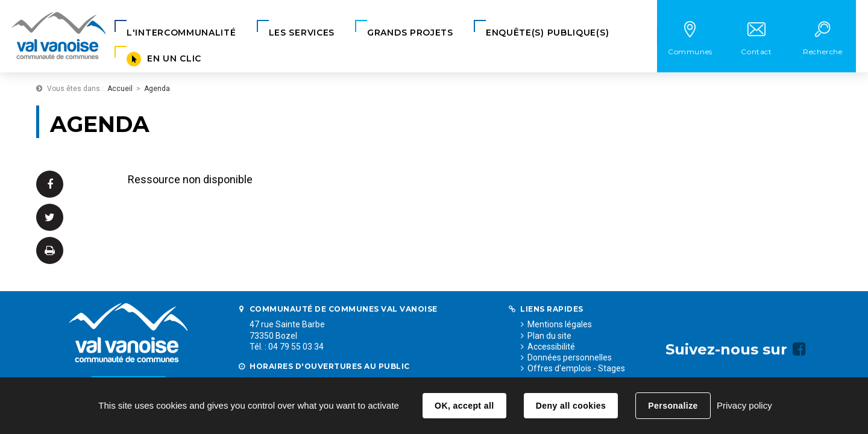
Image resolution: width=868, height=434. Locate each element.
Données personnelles (570, 357)
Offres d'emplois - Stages (576, 368)
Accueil (120, 89)
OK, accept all (464, 406)
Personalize (673, 406)
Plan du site (549, 336)
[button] (181, 33)
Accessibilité (551, 347)
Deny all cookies (571, 406)
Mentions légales (560, 324)
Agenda (157, 89)
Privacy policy (744, 405)
